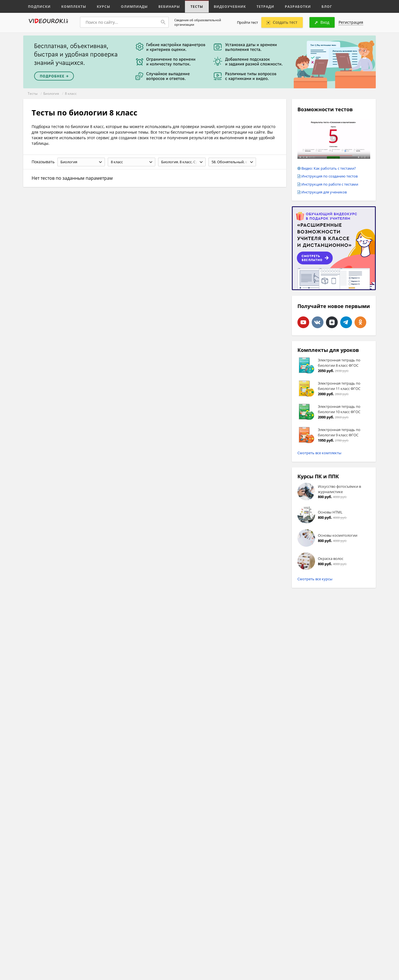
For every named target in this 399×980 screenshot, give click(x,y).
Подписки (38, 6)
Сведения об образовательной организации (198, 22)
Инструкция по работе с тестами (330, 184)
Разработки (285, 6)
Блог (313, 6)
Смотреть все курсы (315, 579)
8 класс (71, 93)
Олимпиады (129, 6)
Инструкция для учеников (324, 192)
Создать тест (282, 22)
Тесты (189, 6)
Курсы (99, 6)
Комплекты (71, 6)
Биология (51, 93)
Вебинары (162, 6)
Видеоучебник (220, 6)
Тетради (254, 6)
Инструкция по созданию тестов (329, 176)
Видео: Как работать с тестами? (329, 168)
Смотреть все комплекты (319, 453)
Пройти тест (247, 22)
